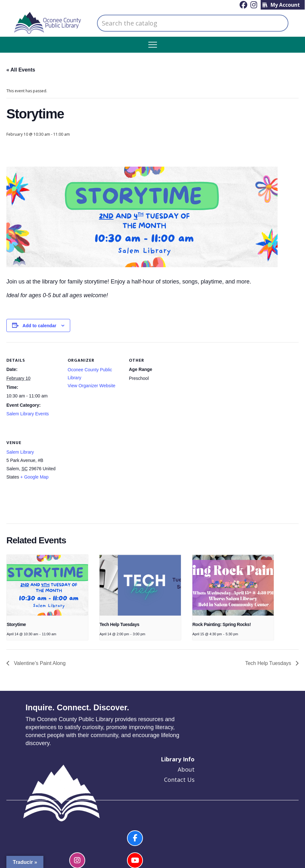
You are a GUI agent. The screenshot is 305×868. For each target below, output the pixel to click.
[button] (153, 45)
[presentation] (47, 585)
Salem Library (20, 452)
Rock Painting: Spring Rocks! (222, 624)
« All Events (21, 70)
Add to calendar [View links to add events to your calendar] (40, 326)
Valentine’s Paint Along (39, 663)
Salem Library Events (28, 414)
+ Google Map (34, 477)
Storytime (16, 624)
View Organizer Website (92, 386)
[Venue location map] (101, 468)
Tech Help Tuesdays (119, 624)
